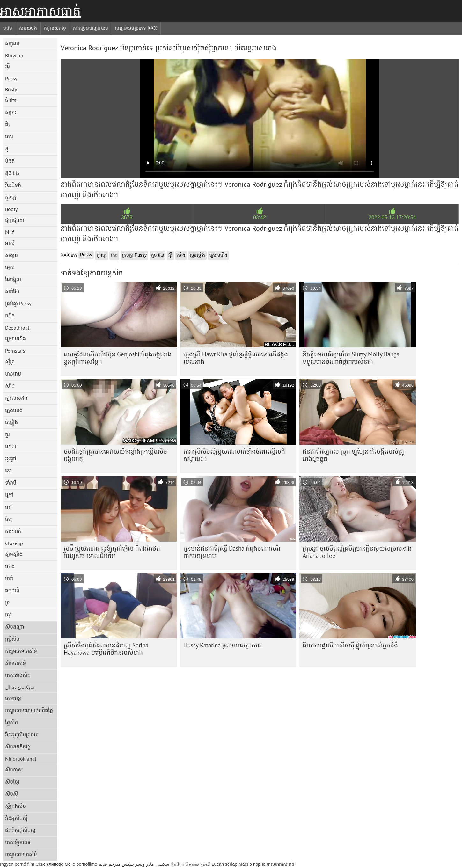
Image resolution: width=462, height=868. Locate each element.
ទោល (11, 446)
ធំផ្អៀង (11, 422)
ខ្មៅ (8, 615)
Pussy (11, 78)
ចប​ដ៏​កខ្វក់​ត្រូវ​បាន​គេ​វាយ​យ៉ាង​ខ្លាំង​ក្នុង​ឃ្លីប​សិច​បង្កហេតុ (115, 455)
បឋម (8, 28)
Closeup (14, 543)
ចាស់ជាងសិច (18, 675)
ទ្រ (7, 602)
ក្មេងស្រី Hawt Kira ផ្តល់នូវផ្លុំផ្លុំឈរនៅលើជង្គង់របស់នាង (236, 358)
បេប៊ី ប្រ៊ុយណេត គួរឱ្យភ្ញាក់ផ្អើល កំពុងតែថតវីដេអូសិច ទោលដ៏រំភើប (112, 552)
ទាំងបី (11, 483)
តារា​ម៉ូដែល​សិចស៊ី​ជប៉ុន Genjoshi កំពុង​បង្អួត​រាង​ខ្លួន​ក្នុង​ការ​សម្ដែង (118, 358)
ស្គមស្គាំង (14, 554)
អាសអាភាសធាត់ (40, 11)
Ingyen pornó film (17, 864)
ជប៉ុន (10, 316)
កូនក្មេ (11, 197)
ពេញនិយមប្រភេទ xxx (136, 28)
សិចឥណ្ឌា (15, 627)
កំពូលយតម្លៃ (55, 28)
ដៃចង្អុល (13, 279)
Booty (11, 209)
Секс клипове (49, 864)
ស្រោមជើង (15, 339)
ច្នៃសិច (11, 722)
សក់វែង (12, 291)
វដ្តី (7, 66)
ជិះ (8, 124)
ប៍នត (10, 161)
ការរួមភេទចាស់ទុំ (21, 651)
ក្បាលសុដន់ (16, 398)
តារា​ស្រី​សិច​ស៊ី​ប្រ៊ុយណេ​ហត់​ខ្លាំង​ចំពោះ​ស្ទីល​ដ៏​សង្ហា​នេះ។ (234, 455)
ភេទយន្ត (13, 698)
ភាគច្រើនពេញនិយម (91, 28)
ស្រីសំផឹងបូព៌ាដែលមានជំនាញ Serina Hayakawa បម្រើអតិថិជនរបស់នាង (106, 649)
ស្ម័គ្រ (10, 361)
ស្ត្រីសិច (12, 639)
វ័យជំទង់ (13, 185)
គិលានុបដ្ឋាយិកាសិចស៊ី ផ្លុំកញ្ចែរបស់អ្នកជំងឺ (350, 645)
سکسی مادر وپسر (152, 864)
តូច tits (12, 173)
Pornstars (15, 351)
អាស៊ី (10, 243)
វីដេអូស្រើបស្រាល (22, 734)
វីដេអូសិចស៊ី (16, 818)
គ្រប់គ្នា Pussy (18, 303)
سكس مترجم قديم (116, 864)
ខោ (8, 470)
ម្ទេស (10, 267)
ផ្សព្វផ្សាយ (15, 220)
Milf (9, 232)
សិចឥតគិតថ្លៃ (18, 747)
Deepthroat (17, 328)
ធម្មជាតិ (12, 590)
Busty (11, 89)
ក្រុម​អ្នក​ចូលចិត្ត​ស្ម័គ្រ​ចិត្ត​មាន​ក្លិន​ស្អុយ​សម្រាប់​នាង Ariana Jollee (357, 552)
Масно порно (252, 864)
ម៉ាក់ (9, 578)
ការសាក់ (13, 531)
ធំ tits (11, 100)
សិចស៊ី (11, 794)
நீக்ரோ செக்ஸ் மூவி (191, 864)
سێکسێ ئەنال (20, 687)
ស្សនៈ (11, 112)
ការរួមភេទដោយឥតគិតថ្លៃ (29, 710)
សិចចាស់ (14, 770)
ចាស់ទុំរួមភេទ (18, 842)
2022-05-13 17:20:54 (392, 218)
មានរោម (13, 374)
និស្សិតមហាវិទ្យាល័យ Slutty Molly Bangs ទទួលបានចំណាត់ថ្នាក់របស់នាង (351, 358)
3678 (127, 218)
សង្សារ (11, 255)
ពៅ (8, 507)
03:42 (260, 218)
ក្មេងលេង (14, 410)
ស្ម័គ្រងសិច (15, 806)
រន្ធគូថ (11, 458)
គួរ (7, 434)
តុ (7, 149)
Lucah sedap (224, 864)
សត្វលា (12, 43)
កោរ (9, 136)
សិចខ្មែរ (12, 782)
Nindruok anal (21, 759)
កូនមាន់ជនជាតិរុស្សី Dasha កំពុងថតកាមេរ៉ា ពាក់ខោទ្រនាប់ (232, 552)
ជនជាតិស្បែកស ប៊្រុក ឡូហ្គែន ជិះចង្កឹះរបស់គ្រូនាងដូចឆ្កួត (353, 455)
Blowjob (14, 55)
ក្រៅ (9, 495)
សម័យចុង (28, 28)
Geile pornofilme (81, 864)
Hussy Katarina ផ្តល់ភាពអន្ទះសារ (222, 645)
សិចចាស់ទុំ (15, 663)
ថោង (10, 566)
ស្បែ (9, 519)
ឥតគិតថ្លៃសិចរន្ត (20, 830)
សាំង (10, 386)
